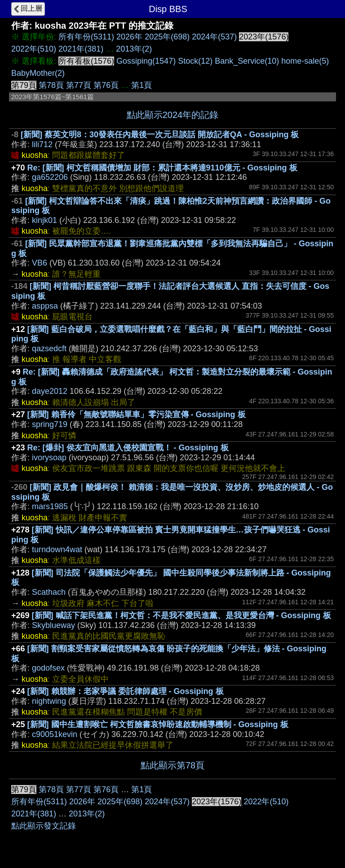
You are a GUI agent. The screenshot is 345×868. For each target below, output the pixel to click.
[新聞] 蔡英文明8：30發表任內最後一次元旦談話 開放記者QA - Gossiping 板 (160, 135)
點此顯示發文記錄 (44, 826)
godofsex (48, 668)
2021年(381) (81, 49)
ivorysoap (49, 458)
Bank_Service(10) (247, 61)
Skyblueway (53, 625)
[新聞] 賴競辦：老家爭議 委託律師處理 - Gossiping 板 (126, 691)
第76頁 (106, 85)
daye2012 (50, 391)
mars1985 (50, 506)
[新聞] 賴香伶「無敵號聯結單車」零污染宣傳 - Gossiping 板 (137, 414)
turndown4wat (57, 550)
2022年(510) (34, 49)
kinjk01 (44, 220)
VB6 (40, 263)
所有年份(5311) (86, 37)
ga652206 (50, 177)
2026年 (129, 37)
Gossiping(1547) (146, 61)
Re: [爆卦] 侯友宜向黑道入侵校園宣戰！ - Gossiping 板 (128, 448)
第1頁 (142, 85)
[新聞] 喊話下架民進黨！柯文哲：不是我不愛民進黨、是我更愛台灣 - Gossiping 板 (181, 615)
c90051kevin (55, 734)
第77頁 (79, 85)
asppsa (45, 306)
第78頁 (51, 85)
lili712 (42, 144)
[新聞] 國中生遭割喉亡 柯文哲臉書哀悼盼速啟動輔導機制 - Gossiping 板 (158, 724)
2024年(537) (214, 37)
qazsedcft (49, 349)
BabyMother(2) (38, 73)
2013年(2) (134, 49)
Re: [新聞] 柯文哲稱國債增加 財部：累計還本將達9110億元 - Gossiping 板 (162, 168)
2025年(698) (167, 37)
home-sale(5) (305, 61)
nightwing (49, 701)
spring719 (50, 424)
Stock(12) (195, 61)
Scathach (49, 592)
